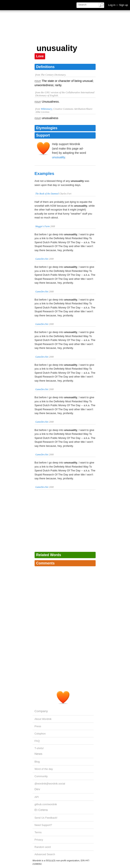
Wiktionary (46, 109)
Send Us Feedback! (46, 818)
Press (38, 726)
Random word (43, 847)
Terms (38, 832)
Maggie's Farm (43, 226)
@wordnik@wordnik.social (50, 784)
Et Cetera (41, 810)
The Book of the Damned (47, 194)
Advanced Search (45, 854)
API (37, 797)
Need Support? (43, 825)
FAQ (37, 741)
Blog (37, 762)
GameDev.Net (42, 259)
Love (40, 56)
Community (41, 776)
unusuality (59, 157)
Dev (37, 789)
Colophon (40, 734)
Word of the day (44, 769)
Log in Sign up (118, 5)
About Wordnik (43, 719)
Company (41, 711)
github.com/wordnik (46, 804)
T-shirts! (39, 748)
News (38, 754)
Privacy (39, 840)
